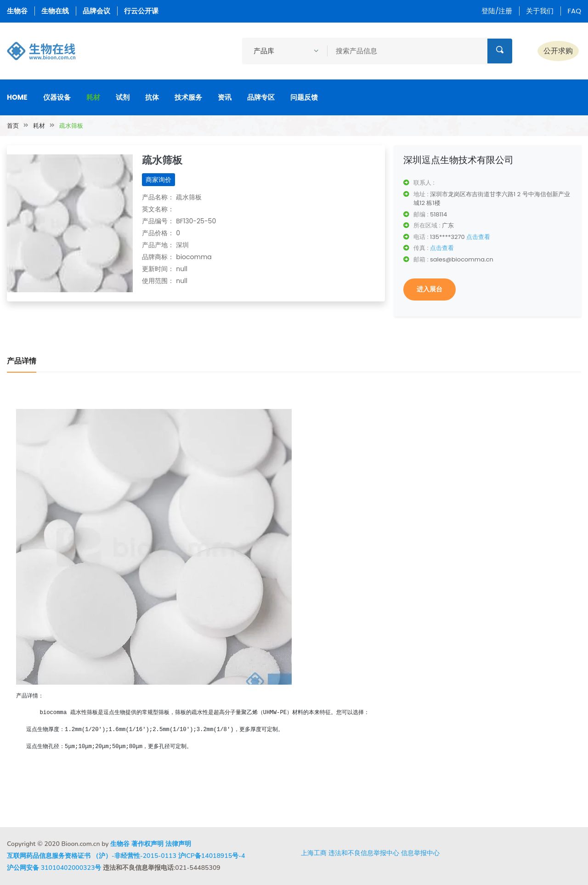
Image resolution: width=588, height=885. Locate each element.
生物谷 (17, 11)
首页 (13, 126)
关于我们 (540, 11)
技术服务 (188, 97)
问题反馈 (304, 97)
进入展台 (430, 289)
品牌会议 (96, 11)
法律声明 (178, 844)
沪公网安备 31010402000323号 (54, 868)
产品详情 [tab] (22, 361)
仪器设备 (57, 97)
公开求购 (558, 51)
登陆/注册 (497, 11)
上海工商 (314, 853)
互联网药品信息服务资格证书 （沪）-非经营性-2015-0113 (92, 856)
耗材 (93, 97)
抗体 (152, 97)
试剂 (123, 97)
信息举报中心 (420, 853)
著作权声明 (147, 844)
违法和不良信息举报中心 (364, 853)
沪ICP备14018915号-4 (212, 856)
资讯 (225, 97)
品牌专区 (261, 97)
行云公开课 (141, 11)
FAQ (574, 11)
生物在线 (55, 11)
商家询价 (158, 180)
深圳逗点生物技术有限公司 (458, 160)
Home (17, 97)
